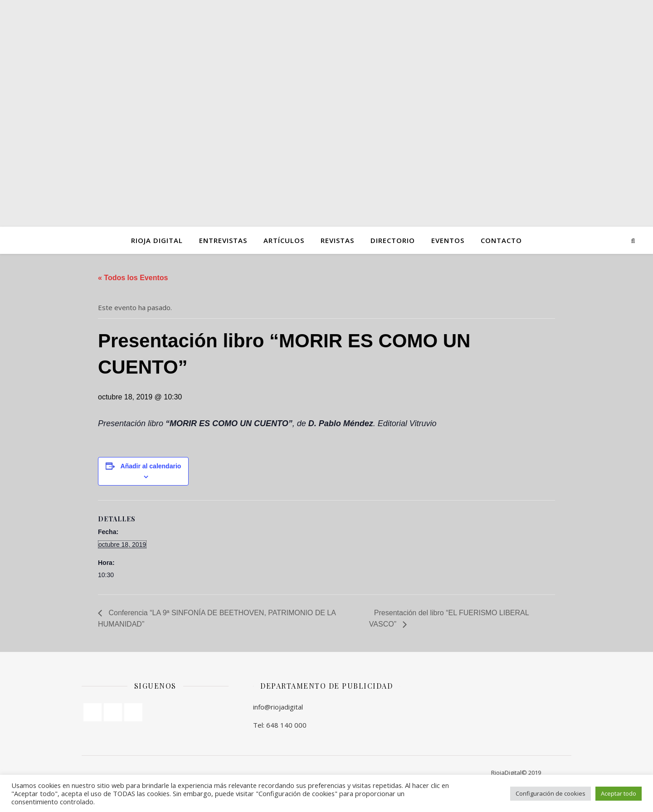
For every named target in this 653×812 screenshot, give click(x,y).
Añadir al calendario (151, 466)
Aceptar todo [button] (619, 793)
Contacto (501, 240)
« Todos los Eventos (133, 278)
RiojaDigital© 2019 (516, 773)
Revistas (337, 240)
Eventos (448, 240)
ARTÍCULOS (284, 240)
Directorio (393, 240)
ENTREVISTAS (223, 240)
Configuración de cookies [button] (551, 793)
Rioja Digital (157, 240)
